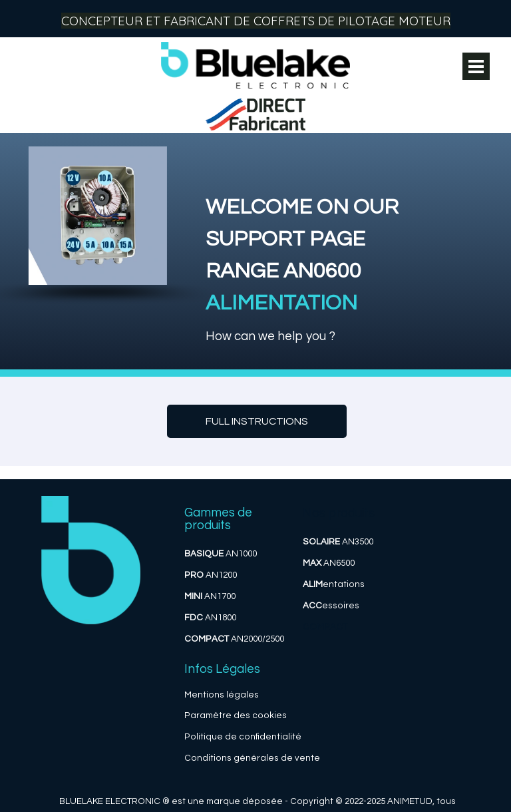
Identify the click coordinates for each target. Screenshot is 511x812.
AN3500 (338, 542)
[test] (257, 421)
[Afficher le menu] (476, 66)
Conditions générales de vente (252, 758)
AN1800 (210, 618)
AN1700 (210, 596)
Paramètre (208, 715)
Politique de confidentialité (243, 737)
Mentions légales (222, 695)
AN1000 (221, 554)
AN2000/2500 (234, 639)
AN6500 (329, 563)
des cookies (260, 715)
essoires (331, 606)
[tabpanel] (338, 251)
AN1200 (211, 575)
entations (334, 584)
